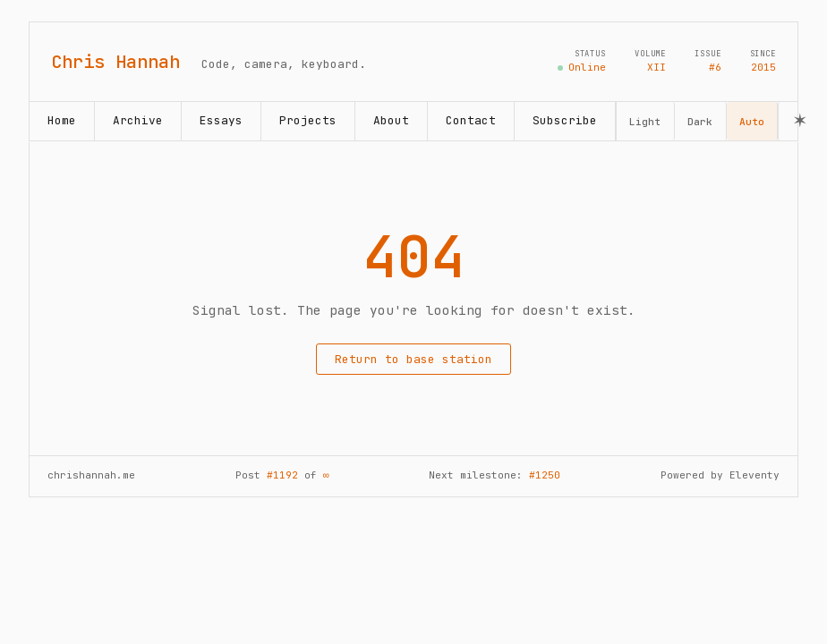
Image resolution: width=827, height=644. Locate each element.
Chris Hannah (115, 62)
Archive (138, 120)
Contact (471, 120)
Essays (221, 120)
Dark (700, 122)
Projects (308, 120)
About (391, 120)
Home (62, 120)
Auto (752, 122)
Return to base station (413, 359)
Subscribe (565, 120)
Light (645, 122)
